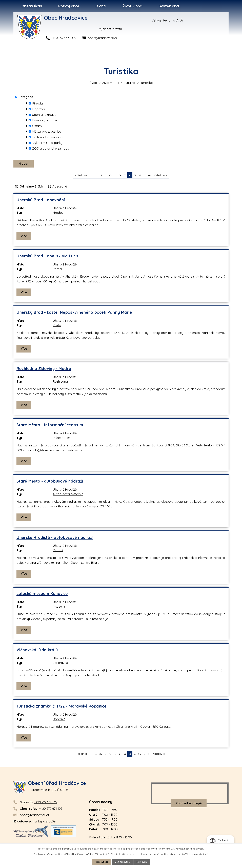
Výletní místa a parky (47, 143)
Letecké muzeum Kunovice (42, 595)
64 (149, 176)
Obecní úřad (32, 6)
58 (140, 176)
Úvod (93, 83)
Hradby (58, 214)
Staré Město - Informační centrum (50, 426)
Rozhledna (60, 383)
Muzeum (59, 607)
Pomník (58, 270)
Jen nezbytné (123, 862)
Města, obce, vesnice (47, 131)
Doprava (39, 109)
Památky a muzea (45, 120)
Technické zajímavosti (48, 137)
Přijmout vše (100, 862)
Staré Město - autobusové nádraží (50, 482)
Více (24, 237)
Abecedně (60, 187)
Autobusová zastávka (68, 495)
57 (135, 176)
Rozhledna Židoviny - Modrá (44, 370)
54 (120, 176)
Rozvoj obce (69, 6)
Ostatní (37, 126)
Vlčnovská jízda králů (37, 651)
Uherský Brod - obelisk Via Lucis (47, 257)
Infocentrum (61, 439)
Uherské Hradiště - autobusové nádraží (55, 538)
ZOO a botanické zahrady (51, 148)
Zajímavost (61, 664)
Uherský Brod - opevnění (41, 201)
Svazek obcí (169, 6)
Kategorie (26, 97)
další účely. (198, 848)
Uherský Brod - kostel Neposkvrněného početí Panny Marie (74, 313)
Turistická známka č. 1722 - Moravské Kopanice (62, 707)
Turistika (129, 83)
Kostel (57, 326)
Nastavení (143, 862)
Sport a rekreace (44, 115)
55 (125, 176)
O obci (101, 6)
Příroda (37, 103)
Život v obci (133, 6)
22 (101, 176)
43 (110, 176)
